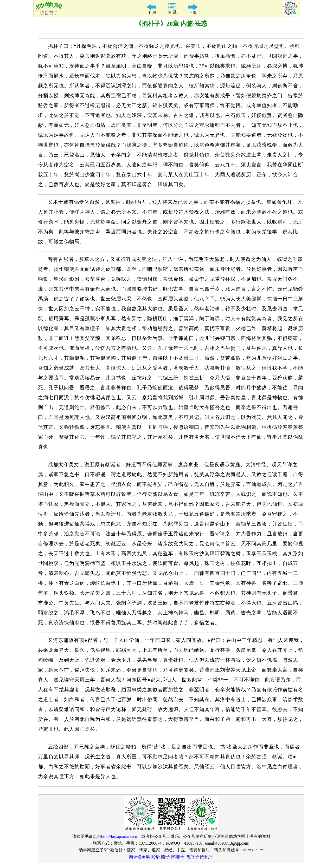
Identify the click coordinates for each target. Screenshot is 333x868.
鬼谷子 (193, 857)
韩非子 (178, 857)
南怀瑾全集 (139, 857)
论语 (156, 857)
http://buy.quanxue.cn (119, 836)
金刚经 (207, 857)
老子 (166, 857)
